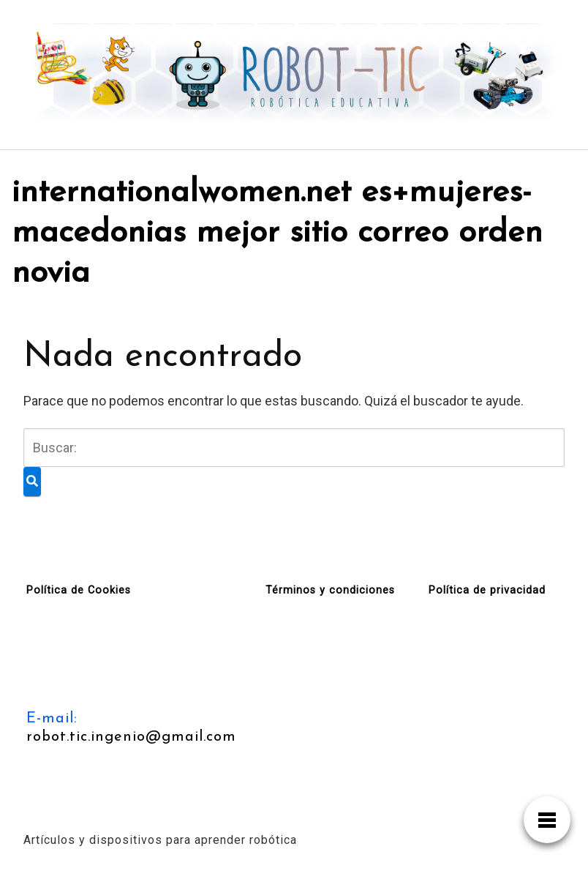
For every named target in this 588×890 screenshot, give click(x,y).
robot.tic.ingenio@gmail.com (131, 737)
